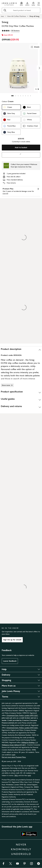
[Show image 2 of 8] (39, 68)
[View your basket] (33, 4)
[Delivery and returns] (21, 407)
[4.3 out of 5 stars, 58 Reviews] (11, 31)
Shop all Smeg (34, 16)
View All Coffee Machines (17, 16)
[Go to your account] (27, 4)
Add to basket (21, 147)
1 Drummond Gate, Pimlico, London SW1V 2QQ (22, 716)
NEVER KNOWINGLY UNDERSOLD (21, 849)
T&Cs (16, 776)
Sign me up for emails (12, 640)
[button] (39, 4)
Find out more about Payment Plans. (14, 757)
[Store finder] (21, 4)
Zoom (35, 47)
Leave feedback (10, 661)
